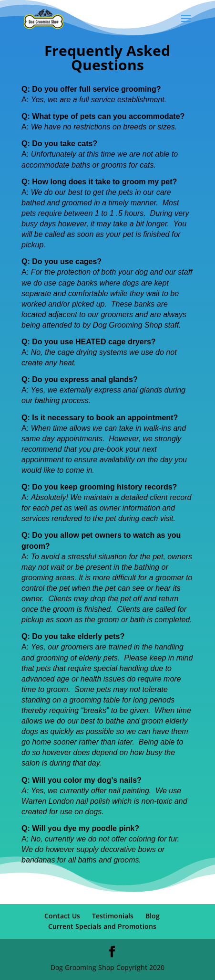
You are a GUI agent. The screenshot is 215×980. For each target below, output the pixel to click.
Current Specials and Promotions (102, 926)
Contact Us (62, 916)
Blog (153, 916)
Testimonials (113, 916)
